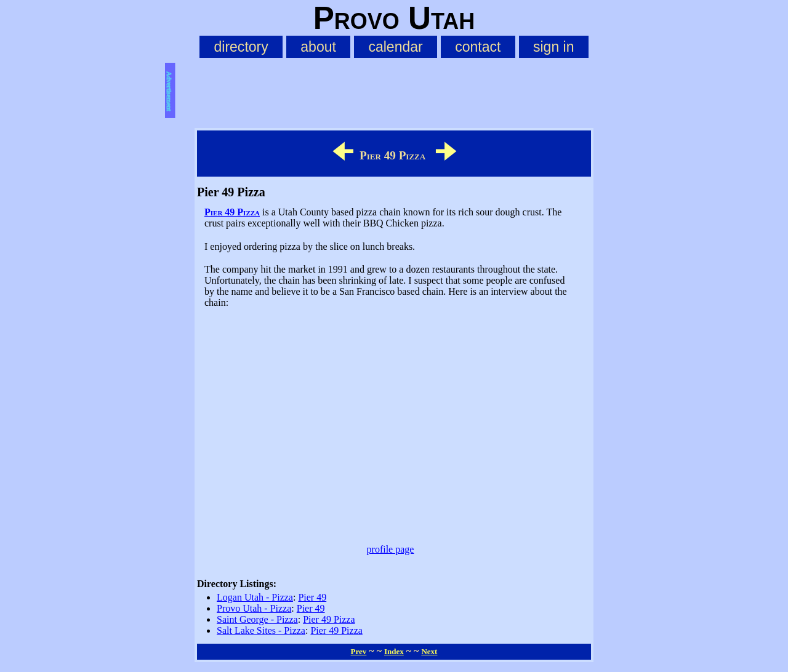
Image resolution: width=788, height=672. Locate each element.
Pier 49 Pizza (232, 212)
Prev (359, 651)
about (318, 47)
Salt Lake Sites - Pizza (261, 630)
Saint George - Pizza (257, 619)
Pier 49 (312, 597)
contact (478, 47)
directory (241, 47)
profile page (391, 549)
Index (394, 651)
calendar (395, 47)
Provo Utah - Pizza (254, 608)
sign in (554, 47)
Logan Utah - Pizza (255, 597)
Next (429, 651)
